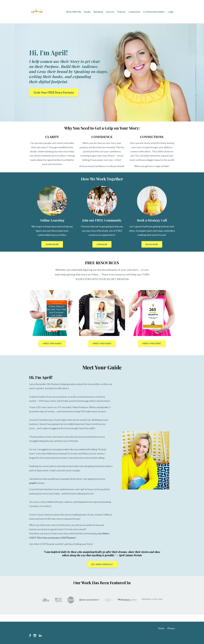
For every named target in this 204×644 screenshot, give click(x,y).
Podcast (121, 12)
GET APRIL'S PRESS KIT (102, 564)
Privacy (171, 628)
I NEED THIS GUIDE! (52, 343)
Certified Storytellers (154, 12)
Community (134, 12)
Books (87, 12)
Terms (161, 628)
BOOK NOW (152, 244)
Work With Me (74, 12)
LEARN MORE (52, 244)
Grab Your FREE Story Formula (54, 92)
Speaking (98, 12)
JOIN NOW (102, 244)
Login (171, 12)
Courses (110, 12)
